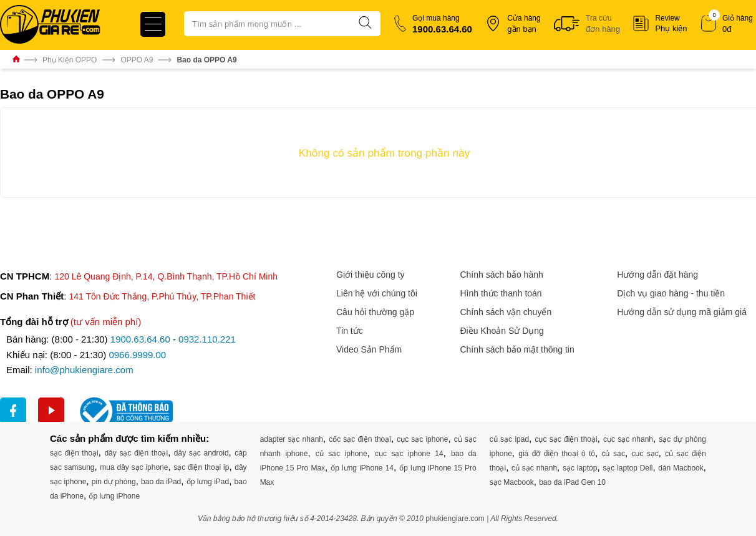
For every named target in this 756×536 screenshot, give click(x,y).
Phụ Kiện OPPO (70, 60)
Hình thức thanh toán (501, 293)
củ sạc (613, 454)
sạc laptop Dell (628, 468)
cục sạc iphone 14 (409, 454)
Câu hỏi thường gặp (375, 312)
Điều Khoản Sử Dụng (502, 331)
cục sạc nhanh (628, 439)
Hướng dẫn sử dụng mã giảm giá (682, 312)
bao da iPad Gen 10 (572, 482)
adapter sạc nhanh (292, 439)
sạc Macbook (512, 482)
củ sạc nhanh (534, 468)
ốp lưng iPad (208, 482)
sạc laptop (580, 468)
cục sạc (645, 454)
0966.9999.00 (137, 355)
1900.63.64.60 (140, 339)
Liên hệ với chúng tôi (377, 293)
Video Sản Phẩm (369, 349)
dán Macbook (681, 468)
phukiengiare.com (455, 519)
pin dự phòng (114, 482)
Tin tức (350, 331)
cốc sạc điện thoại (360, 439)
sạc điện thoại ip (201, 467)
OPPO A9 (137, 60)
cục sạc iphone (422, 439)
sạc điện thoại (74, 453)
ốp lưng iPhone (114, 496)
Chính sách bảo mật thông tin (517, 349)
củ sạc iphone (342, 454)
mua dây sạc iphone (134, 467)
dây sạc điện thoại (136, 453)
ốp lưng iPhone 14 (362, 468)
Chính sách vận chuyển (506, 312)
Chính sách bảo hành (501, 275)
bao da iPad (161, 482)
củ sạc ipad (509, 439)
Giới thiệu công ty (371, 275)
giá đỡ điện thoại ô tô (557, 454)
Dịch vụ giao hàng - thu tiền (671, 293)
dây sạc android (201, 453)
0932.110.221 (207, 339)
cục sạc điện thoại (566, 439)
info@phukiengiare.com (84, 370)
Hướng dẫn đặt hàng (657, 275)
